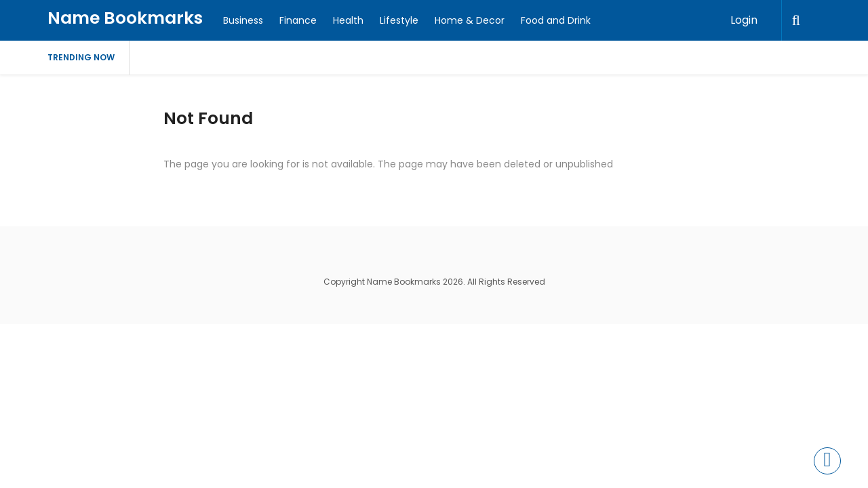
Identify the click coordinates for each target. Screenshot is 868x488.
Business (243, 20)
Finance (298, 20)
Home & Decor (470, 20)
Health (348, 20)
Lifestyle (399, 20)
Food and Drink (556, 20)
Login (744, 20)
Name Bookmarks (125, 18)
